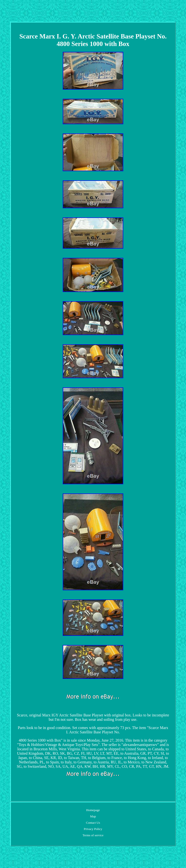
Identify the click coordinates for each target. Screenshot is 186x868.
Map (93, 816)
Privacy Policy (93, 829)
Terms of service (93, 835)
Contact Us (93, 823)
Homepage (93, 810)
